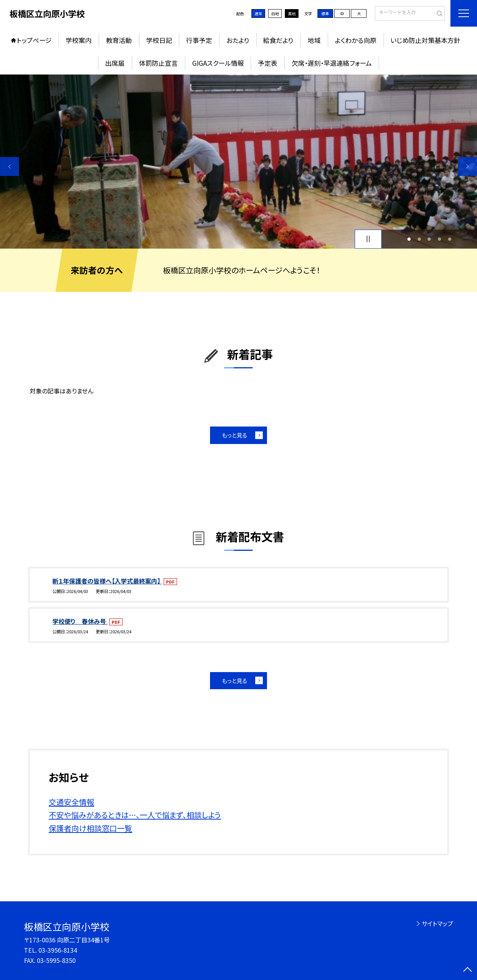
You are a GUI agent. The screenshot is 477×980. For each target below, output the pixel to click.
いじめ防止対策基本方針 (425, 40)
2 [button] (419, 239)
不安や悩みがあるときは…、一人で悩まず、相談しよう (135, 815)
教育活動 (119, 40)
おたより (238, 40)
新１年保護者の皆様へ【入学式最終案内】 (107, 581)
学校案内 (79, 40)
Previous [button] (9, 167)
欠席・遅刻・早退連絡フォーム (332, 63)
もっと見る (235, 435)
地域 (314, 40)
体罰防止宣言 (158, 63)
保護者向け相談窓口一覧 (90, 828)
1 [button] (409, 239)
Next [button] (468, 167)
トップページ (34, 40)
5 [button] (449, 239)
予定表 (268, 63)
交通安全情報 (71, 802)
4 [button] (440, 239)
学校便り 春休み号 (80, 621)
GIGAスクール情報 (218, 63)
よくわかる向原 (356, 40)
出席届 (115, 63)
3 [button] (429, 239)
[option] (238, 162)
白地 (275, 13)
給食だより (278, 40)
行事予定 (199, 40)
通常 (258, 13)
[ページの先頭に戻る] (468, 970)
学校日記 (159, 40)
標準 (325, 13)
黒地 (292, 13)
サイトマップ (437, 923)
